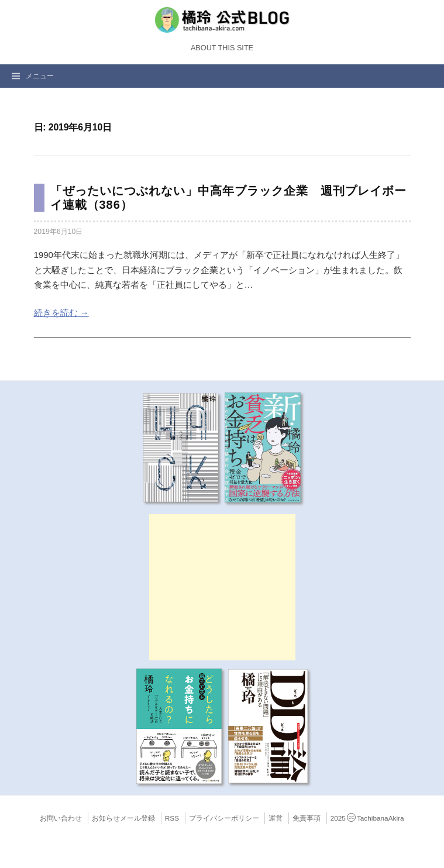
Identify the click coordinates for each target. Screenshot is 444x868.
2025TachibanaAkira (367, 818)
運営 (276, 818)
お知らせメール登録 (123, 818)
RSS (172, 818)
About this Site (222, 48)
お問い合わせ (61, 818)
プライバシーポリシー (224, 818)
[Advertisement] (222, 587)
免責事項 (307, 818)
